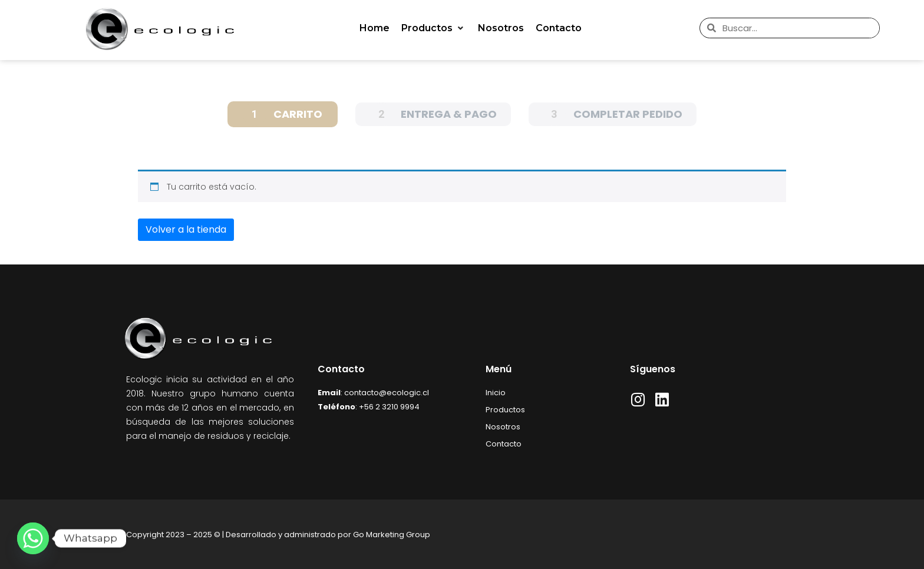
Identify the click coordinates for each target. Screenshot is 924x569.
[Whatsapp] (33, 538)
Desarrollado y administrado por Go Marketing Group (328, 535)
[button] (434, 28)
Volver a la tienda (186, 229)
